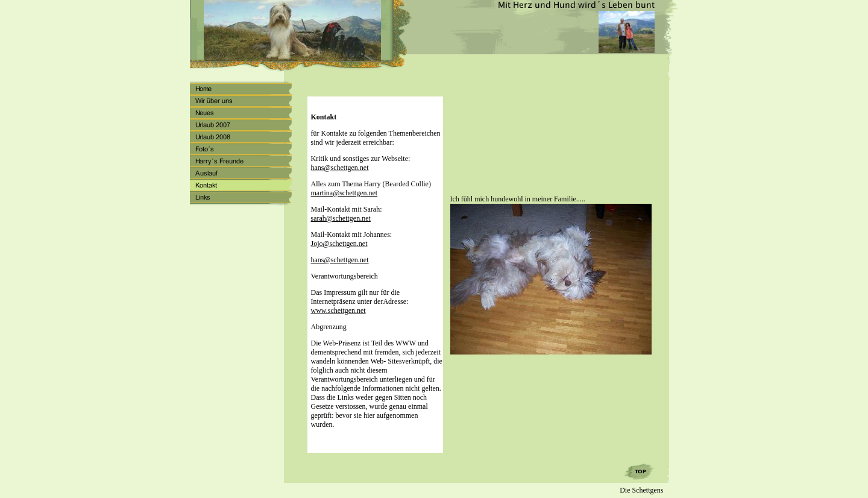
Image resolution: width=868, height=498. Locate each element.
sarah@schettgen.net (341, 218)
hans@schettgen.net (340, 168)
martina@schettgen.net (344, 193)
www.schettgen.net (338, 310)
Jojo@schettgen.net (339, 244)
